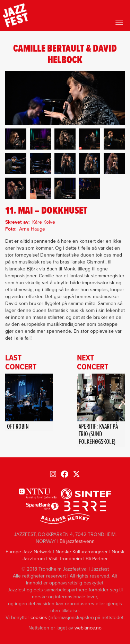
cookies (39, 618)
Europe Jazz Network (29, 552)
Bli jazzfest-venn (77, 541)
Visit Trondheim (65, 559)
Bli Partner (97, 559)
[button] (16, 139)
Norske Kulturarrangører (82, 552)
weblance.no (88, 628)
